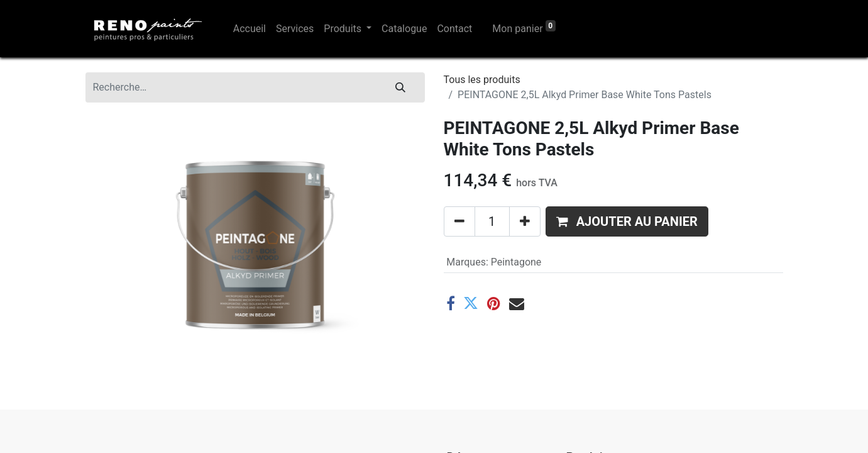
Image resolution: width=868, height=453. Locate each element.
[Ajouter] (525, 221)
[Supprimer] (459, 221)
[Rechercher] (400, 87)
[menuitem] (250, 29)
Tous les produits (482, 80)
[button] (627, 221)
